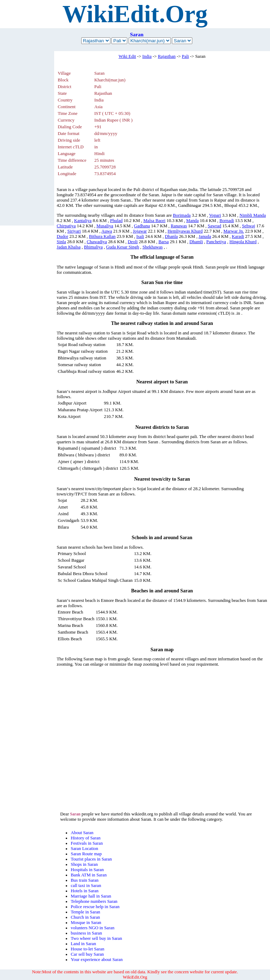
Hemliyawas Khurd (185, 231)
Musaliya (105, 226)
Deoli (133, 242)
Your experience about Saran (97, 960)
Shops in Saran (84, 864)
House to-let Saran (87, 949)
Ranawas (179, 226)
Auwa (107, 231)
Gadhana (142, 226)
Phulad (116, 221)
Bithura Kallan (102, 236)
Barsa (164, 242)
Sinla (61, 242)
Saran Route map (86, 854)
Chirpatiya (66, 226)
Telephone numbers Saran (94, 901)
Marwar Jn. (234, 231)
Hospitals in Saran (87, 870)
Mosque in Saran (86, 923)
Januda (205, 236)
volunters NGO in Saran (92, 928)
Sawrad (214, 226)
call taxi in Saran (86, 886)
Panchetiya (216, 242)
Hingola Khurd (243, 242)
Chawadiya (97, 242)
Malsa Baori (155, 221)
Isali (140, 236)
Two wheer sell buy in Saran (96, 938)
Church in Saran (85, 917)
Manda (193, 221)
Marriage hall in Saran (91, 896)
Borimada (182, 215)
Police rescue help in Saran (95, 907)
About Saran (82, 833)
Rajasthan (167, 56)
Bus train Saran (85, 880)
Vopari (215, 215)
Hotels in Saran (85, 891)
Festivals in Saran (87, 843)
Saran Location (84, 849)
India (147, 56)
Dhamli (196, 242)
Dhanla (171, 236)
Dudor (62, 236)
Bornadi (227, 221)
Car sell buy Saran (87, 954)
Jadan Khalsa (69, 247)
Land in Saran (83, 944)
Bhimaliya (93, 247)
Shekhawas (153, 247)
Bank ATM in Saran (89, 875)
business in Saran (86, 933)
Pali (185, 56)
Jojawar (140, 231)
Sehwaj (249, 226)
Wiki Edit (127, 56)
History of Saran (86, 838)
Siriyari (74, 231)
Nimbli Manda (253, 215)
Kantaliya (83, 221)
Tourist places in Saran (91, 859)
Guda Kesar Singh (123, 247)
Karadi (238, 236)
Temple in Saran (85, 912)
